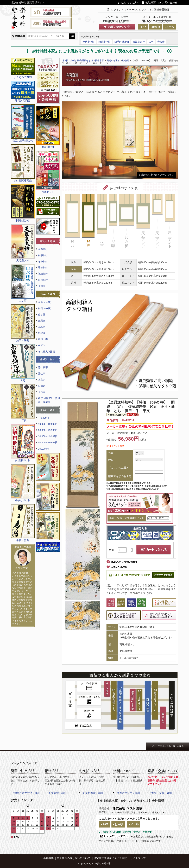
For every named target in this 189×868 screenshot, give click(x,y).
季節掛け (43, 267)
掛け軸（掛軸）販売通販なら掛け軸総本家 (83, 60)
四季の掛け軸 (122, 42)
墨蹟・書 (43, 339)
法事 (151, 42)
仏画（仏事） (45, 302)
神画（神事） (45, 308)
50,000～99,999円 (48, 442)
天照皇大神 (139, 42)
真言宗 (42, 380)
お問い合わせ (170, 2)
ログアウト (145, 10)
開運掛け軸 (104, 42)
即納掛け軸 (89, 42)
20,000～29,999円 (48, 430)
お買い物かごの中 (119, 27)
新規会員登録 (162, 10)
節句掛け (43, 280)
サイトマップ (138, 858)
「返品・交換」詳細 (160, 793)
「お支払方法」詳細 (92, 793)
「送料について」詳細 (127, 793)
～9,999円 (44, 418)
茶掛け (42, 286)
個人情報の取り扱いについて (74, 858)
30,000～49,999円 (48, 436)
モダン (42, 345)
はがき (156, 27)
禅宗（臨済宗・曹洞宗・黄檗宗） (49, 400)
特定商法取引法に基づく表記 (110, 858)
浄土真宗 (43, 367)
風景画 (42, 321)
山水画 (42, 314)
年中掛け (43, 261)
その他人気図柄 (47, 352)
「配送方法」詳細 (56, 793)
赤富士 (161, 42)
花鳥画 (42, 327)
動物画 (42, 333)
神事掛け (43, 255)
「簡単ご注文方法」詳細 (26, 793)
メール (170, 27)
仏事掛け (43, 249)
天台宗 (42, 392)
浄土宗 (42, 374)
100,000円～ (45, 449)
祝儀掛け (43, 274)
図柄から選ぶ (113, 60)
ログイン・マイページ (124, 10)
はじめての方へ (130, 2)
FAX (144, 27)
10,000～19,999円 (48, 424)
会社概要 (151, 2)
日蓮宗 (42, 386)
